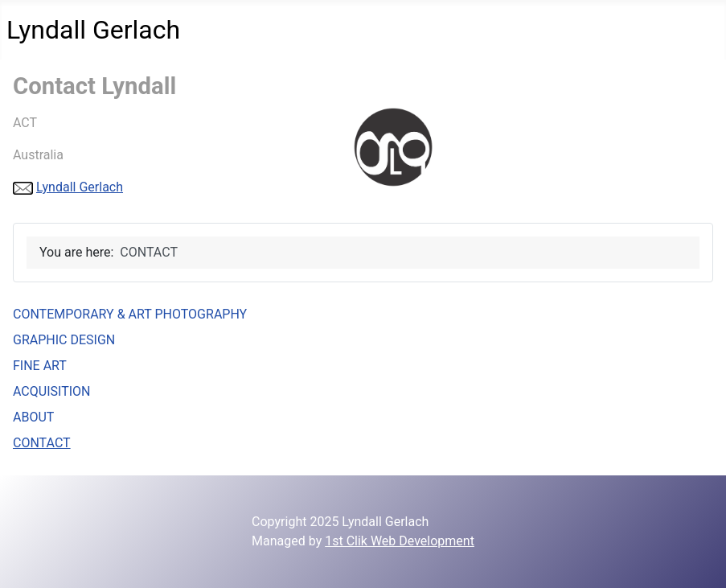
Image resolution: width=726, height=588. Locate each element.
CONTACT (42, 443)
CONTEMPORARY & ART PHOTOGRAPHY (130, 314)
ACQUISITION (51, 391)
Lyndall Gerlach (80, 187)
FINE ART (40, 366)
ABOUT (33, 417)
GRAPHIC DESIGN (64, 340)
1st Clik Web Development (400, 541)
